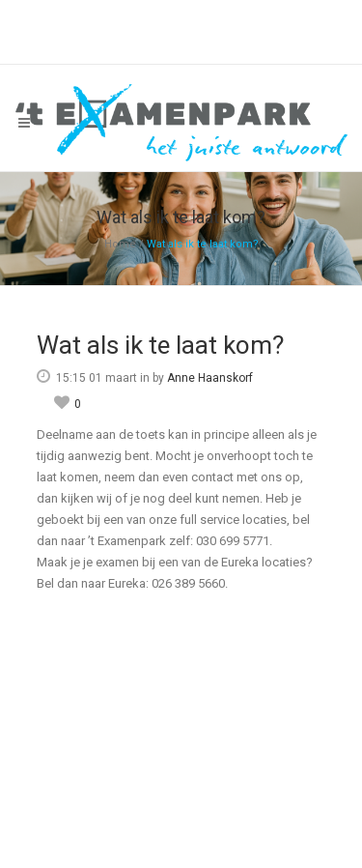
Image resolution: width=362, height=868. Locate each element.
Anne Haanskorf (210, 378)
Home (120, 244)
